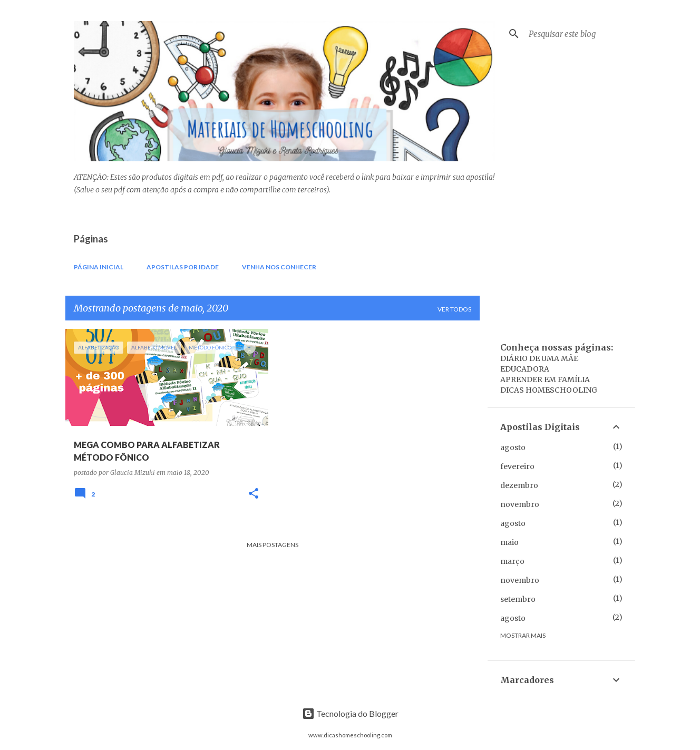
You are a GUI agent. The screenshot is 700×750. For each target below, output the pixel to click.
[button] (254, 494)
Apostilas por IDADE (183, 267)
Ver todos (454, 309)
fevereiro (517, 466)
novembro (520, 504)
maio (509, 542)
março (512, 561)
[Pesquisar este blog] (580, 34)
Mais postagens (273, 545)
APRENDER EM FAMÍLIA (545, 379)
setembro (518, 599)
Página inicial (99, 267)
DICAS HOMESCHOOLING (549, 390)
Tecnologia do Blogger (350, 713)
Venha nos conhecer (279, 267)
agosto (513, 447)
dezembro (519, 485)
